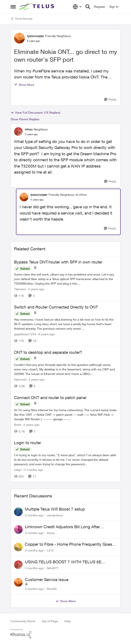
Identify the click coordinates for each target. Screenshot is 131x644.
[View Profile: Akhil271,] (18, 565)
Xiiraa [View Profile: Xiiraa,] (51, 533)
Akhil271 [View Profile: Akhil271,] (53, 568)
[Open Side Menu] (13, 7)
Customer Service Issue (47, 580)
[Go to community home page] (38, 7)
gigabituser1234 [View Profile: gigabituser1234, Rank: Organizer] (25, 334)
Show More (24, 85)
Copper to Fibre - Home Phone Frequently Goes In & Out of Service (71, 544)
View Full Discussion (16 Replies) (35, 113)
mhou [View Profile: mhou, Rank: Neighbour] (29, 129)
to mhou (81, 195)
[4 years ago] (36, 379)
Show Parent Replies (25, 119)
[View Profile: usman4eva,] (18, 512)
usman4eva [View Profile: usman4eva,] (55, 515)
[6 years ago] (46, 334)
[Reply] (110, 99)
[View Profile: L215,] (18, 547)
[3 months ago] (34, 515)
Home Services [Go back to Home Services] (21, 19)
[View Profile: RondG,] (18, 582)
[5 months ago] (33, 470)
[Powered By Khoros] (66, 634)
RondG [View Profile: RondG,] (52, 589)
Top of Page (50, 621)
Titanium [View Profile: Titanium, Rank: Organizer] (20, 289)
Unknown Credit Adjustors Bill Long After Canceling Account (62, 527)
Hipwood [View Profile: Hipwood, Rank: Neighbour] (20, 379)
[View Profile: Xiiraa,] (18, 530)
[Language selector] (77, 7)
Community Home (23, 621)
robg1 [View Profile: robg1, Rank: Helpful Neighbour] (18, 470)
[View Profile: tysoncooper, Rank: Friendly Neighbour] (19, 38)
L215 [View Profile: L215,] (50, 550)
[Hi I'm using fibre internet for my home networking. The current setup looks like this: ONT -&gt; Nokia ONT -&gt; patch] (66, 414)
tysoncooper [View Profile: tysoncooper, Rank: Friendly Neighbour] (36, 36)
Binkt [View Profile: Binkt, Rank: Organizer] (17, 424)
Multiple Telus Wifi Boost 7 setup (55, 509)
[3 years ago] (35, 289)
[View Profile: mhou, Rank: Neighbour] (18, 132)
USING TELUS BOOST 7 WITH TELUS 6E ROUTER (63, 562)
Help (67, 621)
